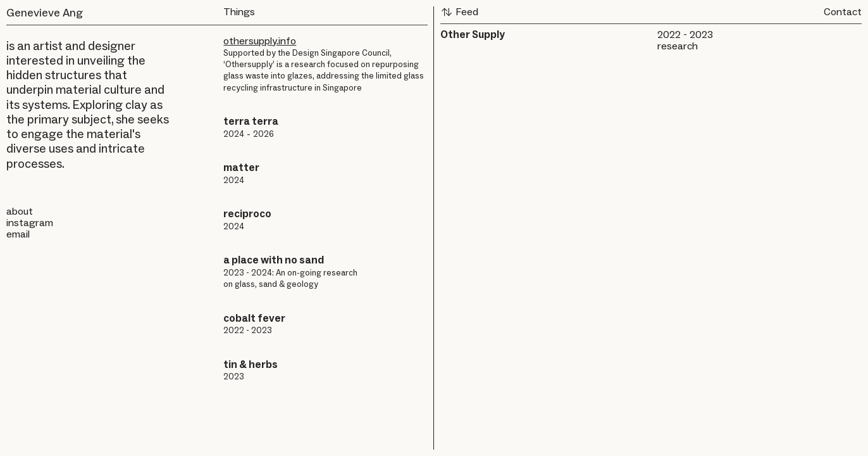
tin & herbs (251, 364)
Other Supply (473, 35)
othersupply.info (260, 41)
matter (241, 168)
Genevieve (33, 13)
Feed (459, 12)
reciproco (247, 214)
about (20, 211)
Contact (843, 12)
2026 (263, 134)
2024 (234, 134)
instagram (30, 223)
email (18, 234)
